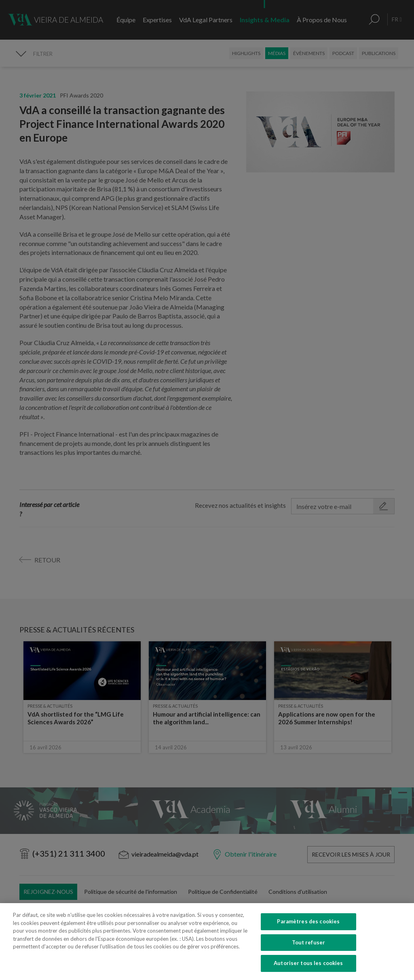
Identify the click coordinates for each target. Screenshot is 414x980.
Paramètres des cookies (308, 939)
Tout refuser (309, 959)
